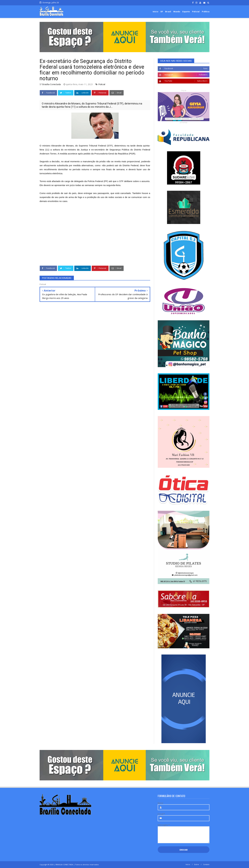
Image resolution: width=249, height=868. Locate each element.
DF (162, 12)
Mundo (177, 12)
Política (206, 12)
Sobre (196, 864)
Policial (196, 12)
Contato (206, 864)
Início (155, 12)
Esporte (186, 12)
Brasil (168, 12)
